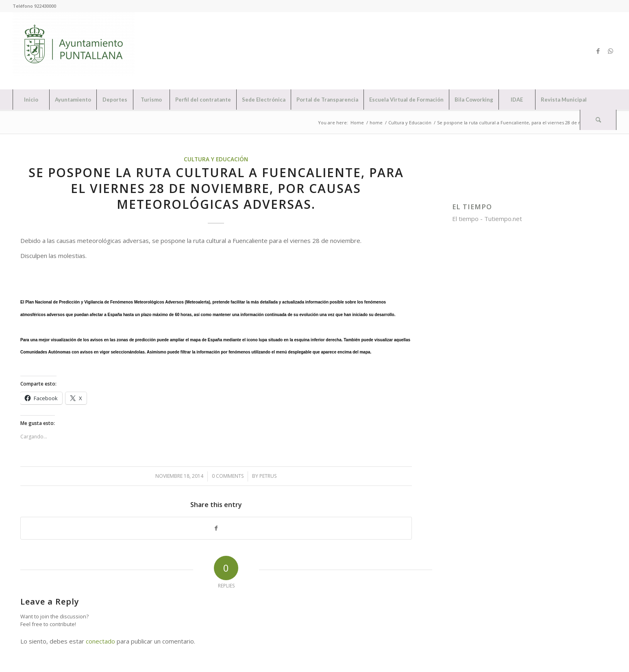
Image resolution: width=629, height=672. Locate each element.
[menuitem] (31, 100)
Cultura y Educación (216, 159)
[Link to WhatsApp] (610, 51)
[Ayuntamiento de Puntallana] (74, 51)
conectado (100, 641)
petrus (268, 476)
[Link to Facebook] (598, 51)
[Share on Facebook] (216, 528)
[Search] (598, 120)
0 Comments (228, 476)
